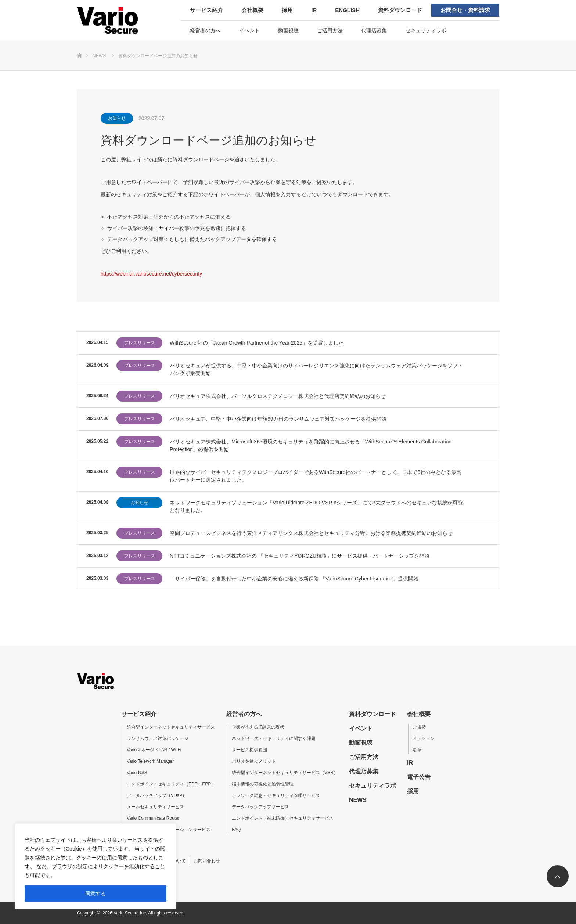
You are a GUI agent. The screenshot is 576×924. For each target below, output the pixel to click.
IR (314, 10)
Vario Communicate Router (153, 818)
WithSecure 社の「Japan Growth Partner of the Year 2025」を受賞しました (257, 343)
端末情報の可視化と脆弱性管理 (263, 784)
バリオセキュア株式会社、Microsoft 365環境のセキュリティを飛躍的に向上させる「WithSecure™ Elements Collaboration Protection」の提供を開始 (311, 445)
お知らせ (117, 118)
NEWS (358, 800)
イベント (249, 30)
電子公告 (419, 777)
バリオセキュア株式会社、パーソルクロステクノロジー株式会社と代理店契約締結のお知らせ (278, 396)
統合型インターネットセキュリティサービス (171, 727)
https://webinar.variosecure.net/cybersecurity (151, 274)
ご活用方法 (330, 30)
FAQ (236, 830)
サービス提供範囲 (249, 750)
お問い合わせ (207, 861)
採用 (287, 10)
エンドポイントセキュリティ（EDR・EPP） (171, 784)
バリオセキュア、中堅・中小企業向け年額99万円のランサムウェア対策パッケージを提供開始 (278, 419)
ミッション (424, 738)
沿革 (417, 750)
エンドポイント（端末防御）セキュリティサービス (282, 818)
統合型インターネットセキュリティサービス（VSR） (285, 773)
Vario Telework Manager (150, 761)
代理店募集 (374, 30)
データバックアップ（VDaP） (157, 795)
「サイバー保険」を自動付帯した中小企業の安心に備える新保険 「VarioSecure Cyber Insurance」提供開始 (294, 579)
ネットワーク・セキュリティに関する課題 (274, 738)
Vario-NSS (137, 773)
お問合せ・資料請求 (465, 10)
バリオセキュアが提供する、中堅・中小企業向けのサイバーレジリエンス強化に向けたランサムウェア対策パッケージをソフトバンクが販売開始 (316, 369)
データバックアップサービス (260, 807)
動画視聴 (288, 30)
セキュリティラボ (426, 30)
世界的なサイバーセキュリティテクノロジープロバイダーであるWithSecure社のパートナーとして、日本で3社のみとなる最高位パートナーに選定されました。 (316, 476)
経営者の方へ (205, 30)
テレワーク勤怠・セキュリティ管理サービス (276, 795)
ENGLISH (347, 10)
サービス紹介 (206, 10)
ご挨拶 (419, 727)
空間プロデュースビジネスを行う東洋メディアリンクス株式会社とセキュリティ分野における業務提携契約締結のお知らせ (311, 533)
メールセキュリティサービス (155, 807)
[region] (96, 866)
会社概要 (252, 10)
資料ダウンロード (400, 10)
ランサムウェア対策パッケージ (158, 738)
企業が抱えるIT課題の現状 (258, 727)
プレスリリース (140, 343)
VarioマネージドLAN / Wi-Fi (154, 750)
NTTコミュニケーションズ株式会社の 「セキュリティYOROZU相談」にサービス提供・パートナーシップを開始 (300, 556)
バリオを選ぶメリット (254, 761)
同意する (96, 894)
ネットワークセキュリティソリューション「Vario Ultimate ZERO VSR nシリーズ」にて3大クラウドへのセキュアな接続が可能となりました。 (316, 506)
